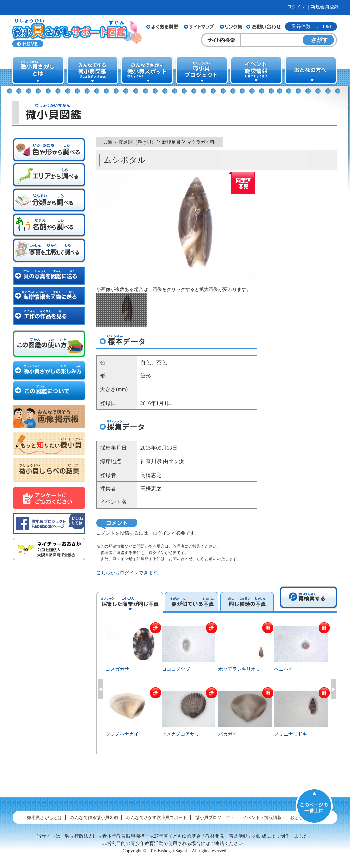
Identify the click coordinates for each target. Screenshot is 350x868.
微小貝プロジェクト (215, 818)
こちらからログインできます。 (129, 573)
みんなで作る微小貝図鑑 (94, 818)
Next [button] (333, 689)
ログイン (296, 7)
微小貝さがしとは (45, 818)
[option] (217, 688)
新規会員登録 (325, 7)
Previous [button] (101, 689)
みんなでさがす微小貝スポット (157, 818)
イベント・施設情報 (262, 818)
